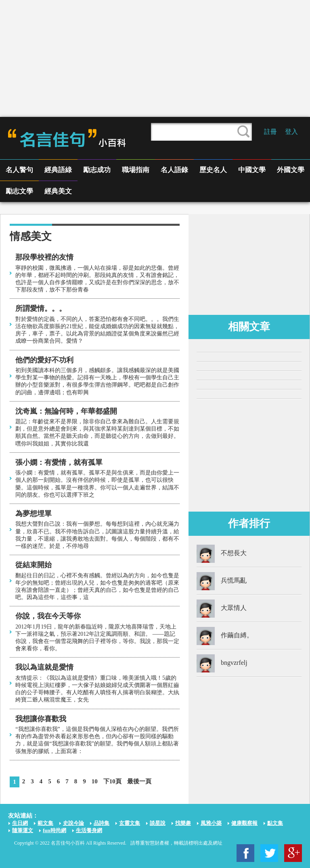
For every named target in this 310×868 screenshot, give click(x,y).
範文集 (45, 823)
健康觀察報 (244, 823)
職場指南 (136, 170)
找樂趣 (183, 823)
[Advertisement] (155, 58)
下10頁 (112, 781)
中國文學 (252, 170)
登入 (291, 132)
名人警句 (19, 170)
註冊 (270, 132)
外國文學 (291, 170)
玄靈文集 (130, 823)
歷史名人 (213, 170)
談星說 (158, 823)
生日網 (20, 823)
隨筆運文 (23, 830)
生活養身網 (89, 830)
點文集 (275, 823)
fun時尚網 (54, 830)
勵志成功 (97, 170)
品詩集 (102, 823)
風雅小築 (211, 823)
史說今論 (73, 823)
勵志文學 (19, 191)
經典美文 (58, 191)
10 (95, 781)
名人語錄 (174, 170)
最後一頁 (139, 781)
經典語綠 (58, 170)
